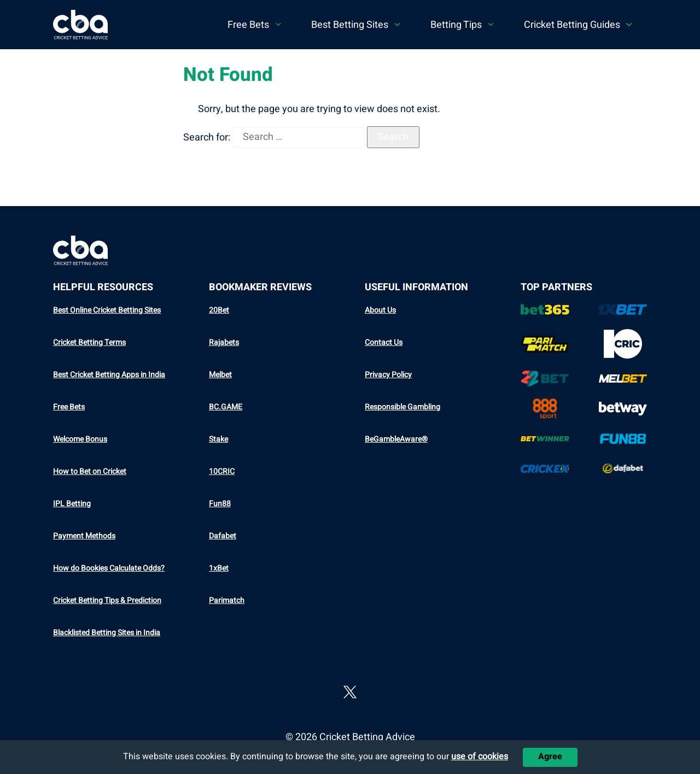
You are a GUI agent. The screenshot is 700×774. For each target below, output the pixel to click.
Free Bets (69, 407)
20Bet (219, 310)
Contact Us (384, 342)
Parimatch (227, 600)
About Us (380, 310)
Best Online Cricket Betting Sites (107, 310)
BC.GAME (226, 407)
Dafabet (223, 536)
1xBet (219, 568)
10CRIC (222, 471)
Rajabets (224, 342)
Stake (218, 439)
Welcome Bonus (80, 439)
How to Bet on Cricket (90, 471)
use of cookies (480, 757)
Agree (550, 757)
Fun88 (220, 504)
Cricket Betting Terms (89, 342)
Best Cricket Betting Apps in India (109, 375)
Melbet (220, 375)
